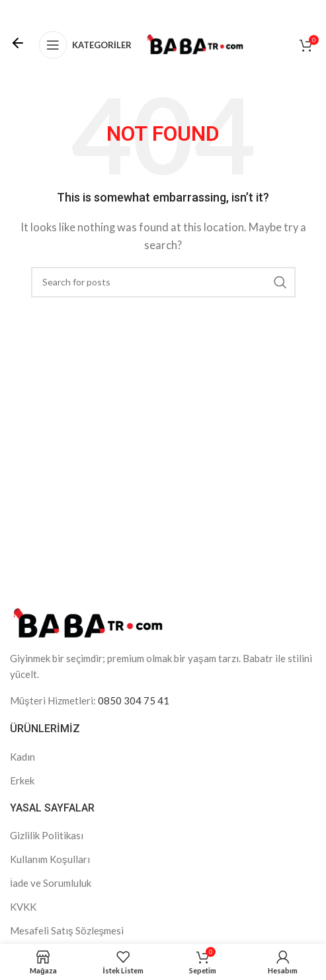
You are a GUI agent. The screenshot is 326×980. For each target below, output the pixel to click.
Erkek (22, 780)
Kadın (22, 757)
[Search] (163, 282)
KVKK (23, 907)
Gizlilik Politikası (47, 835)
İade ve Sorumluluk (51, 883)
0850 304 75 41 (134, 700)
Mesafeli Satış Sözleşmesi (67, 930)
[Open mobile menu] (85, 45)
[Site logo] (195, 44)
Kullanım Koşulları (50, 859)
